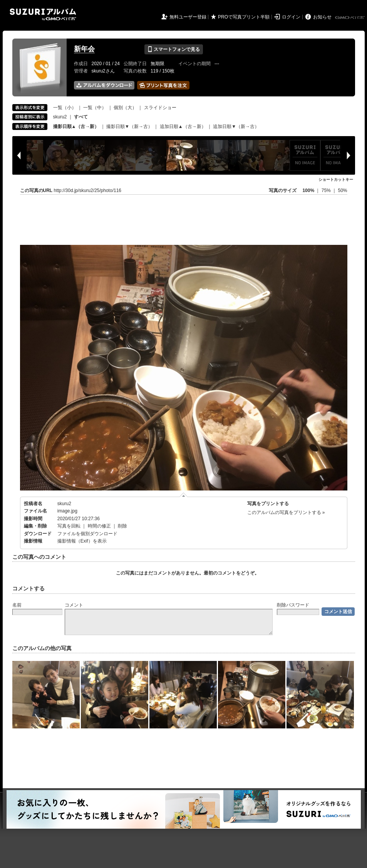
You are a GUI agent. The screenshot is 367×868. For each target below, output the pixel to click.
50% (342, 190)
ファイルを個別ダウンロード (87, 534)
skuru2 (60, 117)
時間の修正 (99, 526)
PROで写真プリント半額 (244, 17)
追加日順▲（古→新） (183, 126)
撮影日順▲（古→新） (76, 126)
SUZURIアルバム (43, 14)
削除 (122, 526)
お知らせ (322, 17)
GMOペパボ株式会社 (350, 18)
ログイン (291, 17)
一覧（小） (65, 108)
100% (308, 190)
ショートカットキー (336, 179)
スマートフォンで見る (173, 49)
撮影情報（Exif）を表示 (82, 541)
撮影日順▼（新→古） (129, 126)
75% (327, 190)
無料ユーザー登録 (188, 17)
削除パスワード (293, 605)
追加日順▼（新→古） (236, 126)
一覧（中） (95, 108)
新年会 (84, 49)
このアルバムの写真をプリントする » (286, 512)
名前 (17, 605)
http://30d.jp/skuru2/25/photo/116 (88, 190)
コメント (74, 605)
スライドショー (160, 108)
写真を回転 (69, 526)
